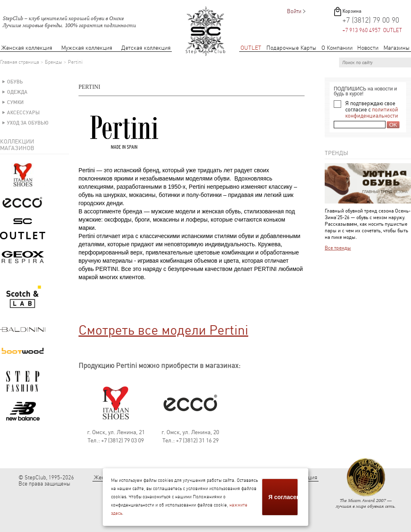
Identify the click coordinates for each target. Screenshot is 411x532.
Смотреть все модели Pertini (163, 330)
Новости (368, 48)
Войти (294, 11)
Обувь (15, 82)
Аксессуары (23, 113)
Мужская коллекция (87, 48)
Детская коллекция (146, 48)
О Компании (337, 48)
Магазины (397, 48)
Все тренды (338, 248)
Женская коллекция (27, 48)
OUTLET (251, 48)
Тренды (336, 153)
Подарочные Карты (291, 48)
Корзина (352, 11)
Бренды (53, 62)
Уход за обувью (28, 123)
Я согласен (284, 497)
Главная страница (20, 62)
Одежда (17, 92)
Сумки (15, 102)
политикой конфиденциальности (372, 113)
